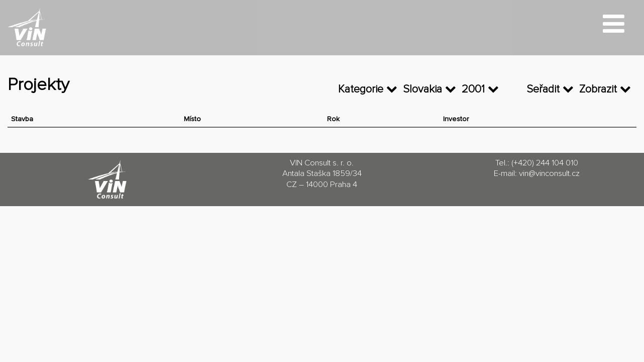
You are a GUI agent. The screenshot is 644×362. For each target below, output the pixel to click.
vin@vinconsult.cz (549, 174)
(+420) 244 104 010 (545, 163)
